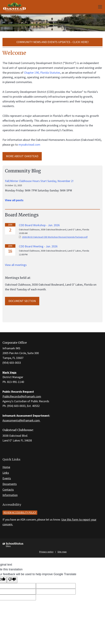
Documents (10, 484)
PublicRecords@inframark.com (22, 396)
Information (10, 495)
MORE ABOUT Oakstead (22, 156)
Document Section (22, 301)
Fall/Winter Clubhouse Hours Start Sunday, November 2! (39, 181)
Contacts (8, 490)
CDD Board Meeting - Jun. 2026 (38, 246)
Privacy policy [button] (46, 552)
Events (7, 478)
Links (6, 473)
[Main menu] (100, 7)
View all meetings (16, 265)
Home (6, 467)
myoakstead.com (29, 145)
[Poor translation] (12, 580)
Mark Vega (9, 372)
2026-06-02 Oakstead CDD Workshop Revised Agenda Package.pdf (55, 237)
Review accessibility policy (20, 513)
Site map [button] (62, 552)
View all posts (14, 200)
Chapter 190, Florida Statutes (42, 73)
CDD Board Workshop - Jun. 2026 (39, 225)
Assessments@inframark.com (21, 420)
